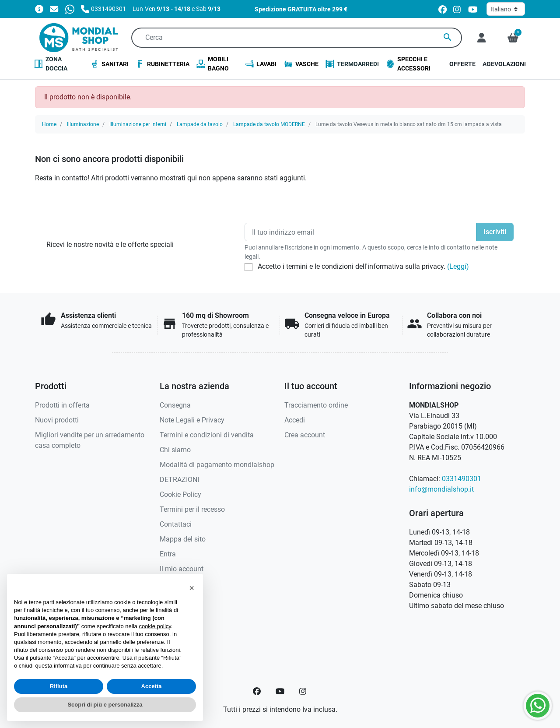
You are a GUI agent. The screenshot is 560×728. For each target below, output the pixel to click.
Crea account (305, 435)
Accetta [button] (152, 686)
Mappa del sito (183, 539)
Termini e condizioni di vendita (207, 435)
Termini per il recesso (192, 509)
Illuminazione (83, 124)
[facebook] (443, 9)
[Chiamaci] (103, 9)
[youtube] (473, 9)
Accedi (295, 420)
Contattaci (176, 524)
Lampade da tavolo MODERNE (269, 124)
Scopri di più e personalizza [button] (105, 705)
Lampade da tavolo (200, 124)
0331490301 (462, 479)
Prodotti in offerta (62, 405)
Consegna (175, 405)
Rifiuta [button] (59, 686)
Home (49, 124)
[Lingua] (506, 9)
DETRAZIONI (179, 480)
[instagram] (457, 9)
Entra (168, 554)
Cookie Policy (180, 494)
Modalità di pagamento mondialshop (217, 465)
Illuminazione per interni (138, 124)
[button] (513, 38)
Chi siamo (175, 450)
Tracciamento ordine (316, 405)
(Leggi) (458, 266)
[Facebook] (257, 691)
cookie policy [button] (155, 626)
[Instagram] (303, 691)
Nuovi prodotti (57, 420)
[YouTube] (280, 691)
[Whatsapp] (70, 9)
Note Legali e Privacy (192, 420)
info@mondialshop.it (441, 489)
